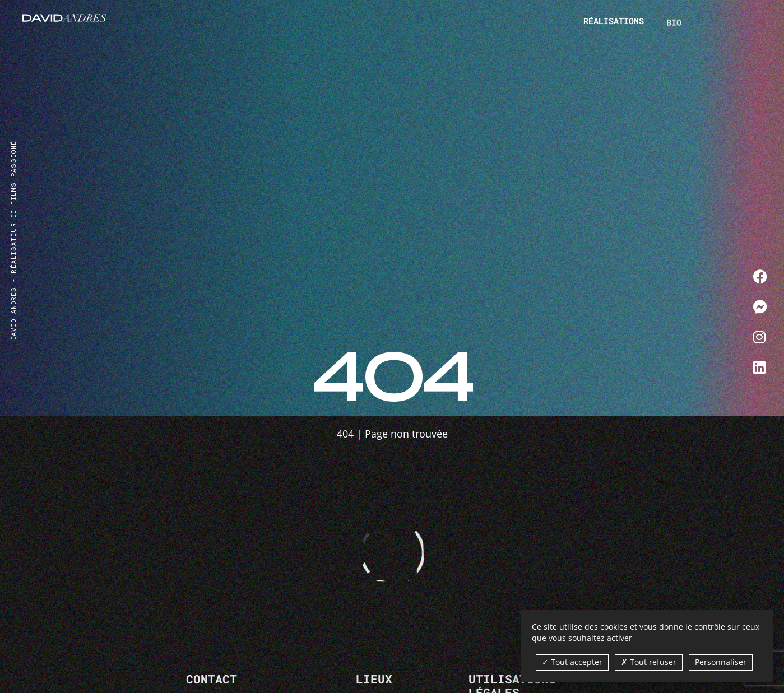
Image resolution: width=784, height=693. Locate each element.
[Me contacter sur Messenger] (760, 306)
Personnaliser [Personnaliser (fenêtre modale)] (721, 662)
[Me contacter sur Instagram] (760, 337)
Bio (674, 26)
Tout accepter (572, 662)
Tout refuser (649, 662)
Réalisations (614, 21)
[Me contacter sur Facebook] (760, 276)
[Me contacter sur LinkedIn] (760, 367)
